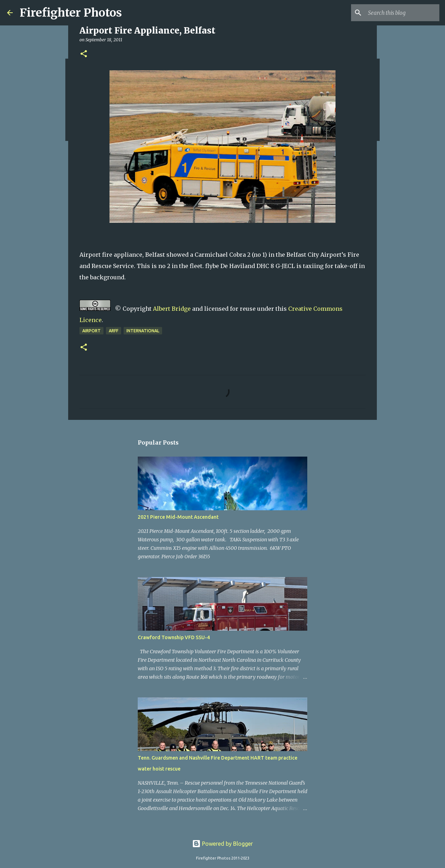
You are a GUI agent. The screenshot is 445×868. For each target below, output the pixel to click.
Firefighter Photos (71, 13)
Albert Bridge (172, 309)
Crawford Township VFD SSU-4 (174, 637)
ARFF (114, 331)
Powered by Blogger (222, 844)
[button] (84, 54)
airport (91, 331)
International (143, 331)
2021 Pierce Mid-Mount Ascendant (178, 517)
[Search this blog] (402, 13)
